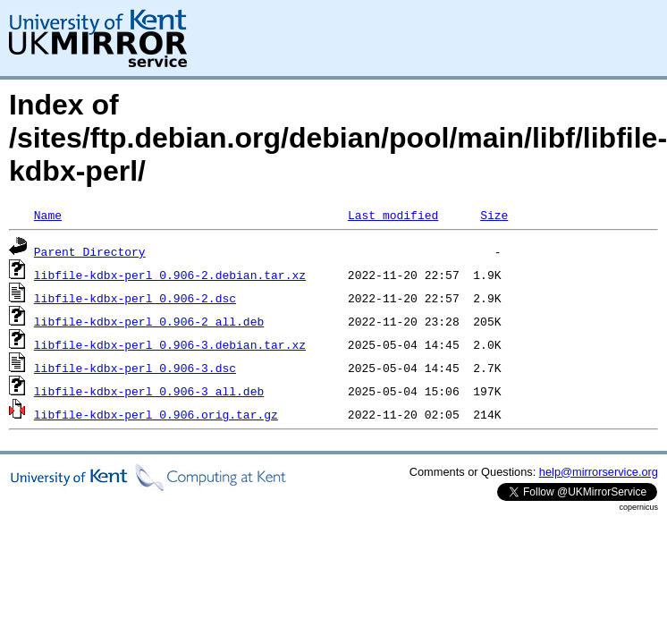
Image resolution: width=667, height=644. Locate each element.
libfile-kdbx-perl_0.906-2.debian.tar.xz (170, 275)
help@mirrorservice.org (599, 472)
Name (48, 215)
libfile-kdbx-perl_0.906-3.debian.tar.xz (170, 344)
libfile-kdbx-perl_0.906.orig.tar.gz (156, 414)
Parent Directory (90, 251)
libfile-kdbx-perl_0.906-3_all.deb (149, 391)
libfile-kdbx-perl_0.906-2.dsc (135, 298)
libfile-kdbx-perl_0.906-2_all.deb (149, 321)
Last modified (393, 215)
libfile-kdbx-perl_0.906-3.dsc (135, 368)
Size (494, 215)
